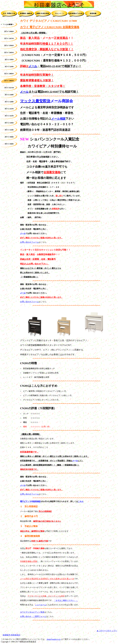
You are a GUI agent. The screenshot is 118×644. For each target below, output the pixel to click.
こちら (81, 501)
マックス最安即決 (35, 101)
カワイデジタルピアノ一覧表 (32, 612)
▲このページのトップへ (107, 631)
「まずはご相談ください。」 (66, 600)
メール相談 (58, 119)
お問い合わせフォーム (29, 242)
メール (33, 66)
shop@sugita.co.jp (53, 639)
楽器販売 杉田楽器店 (11, 635)
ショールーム (41, 605)
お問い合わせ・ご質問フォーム (33, 616)
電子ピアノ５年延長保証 (30, 501)
